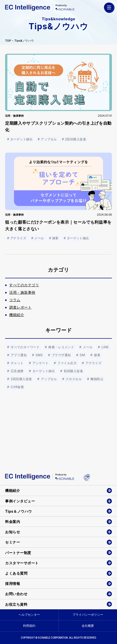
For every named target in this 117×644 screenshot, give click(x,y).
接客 (97, 355)
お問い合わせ (16, 594)
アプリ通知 (18, 355)
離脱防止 (97, 379)
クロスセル (73, 379)
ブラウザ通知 (61, 355)
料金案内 (13, 522)
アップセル (48, 379)
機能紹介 (13, 490)
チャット (17, 363)
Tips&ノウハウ (24, 41)
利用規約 (29, 626)
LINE (105, 347)
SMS (39, 355)
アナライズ (93, 363)
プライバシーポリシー (88, 615)
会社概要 (88, 626)
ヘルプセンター (29, 615)
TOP (8, 41)
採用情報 (13, 583)
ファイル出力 (66, 363)
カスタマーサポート (22, 563)
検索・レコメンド (61, 347)
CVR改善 (17, 387)
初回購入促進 (73, 371)
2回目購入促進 (21, 379)
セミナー (13, 542)
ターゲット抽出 (43, 371)
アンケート (40, 363)
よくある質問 (16, 573)
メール (87, 347)
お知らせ (13, 532)
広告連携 (17, 371)
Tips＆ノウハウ (19, 511)
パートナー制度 (18, 553)
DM (82, 355)
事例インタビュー (20, 501)
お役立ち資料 (16, 604)
